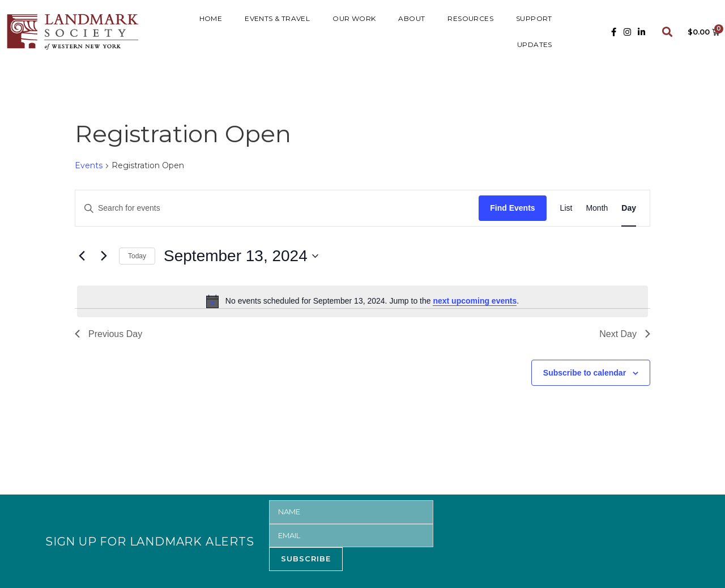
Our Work (354, 18)
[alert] (362, 301)
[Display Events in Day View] (629, 208)
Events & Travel (277, 18)
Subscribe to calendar (585, 373)
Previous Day (108, 334)
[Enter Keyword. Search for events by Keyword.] (277, 208)
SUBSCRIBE (306, 559)
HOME (211, 18)
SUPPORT (534, 18)
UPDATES (535, 44)
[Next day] (104, 256)
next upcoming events (475, 301)
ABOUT (411, 18)
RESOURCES (470, 18)
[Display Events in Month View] (597, 208)
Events (89, 165)
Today (137, 256)
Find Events (512, 208)
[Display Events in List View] (566, 208)
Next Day (625, 334)
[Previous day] (82, 256)
